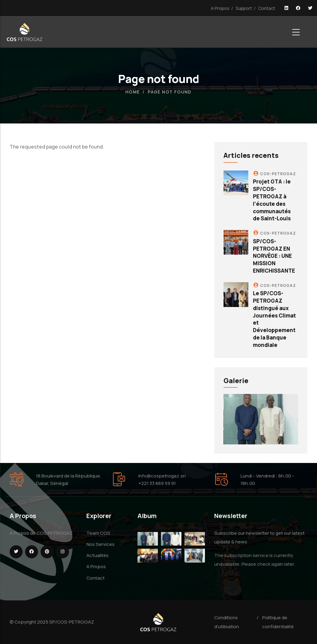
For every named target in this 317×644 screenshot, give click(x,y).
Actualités (98, 555)
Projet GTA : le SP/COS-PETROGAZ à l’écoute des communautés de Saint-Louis (272, 200)
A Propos (220, 8)
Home (133, 92)
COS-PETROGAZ (278, 174)
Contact (267, 8)
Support (244, 8)
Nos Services (100, 544)
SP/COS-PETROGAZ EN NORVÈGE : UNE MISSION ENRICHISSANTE (274, 256)
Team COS (98, 533)
